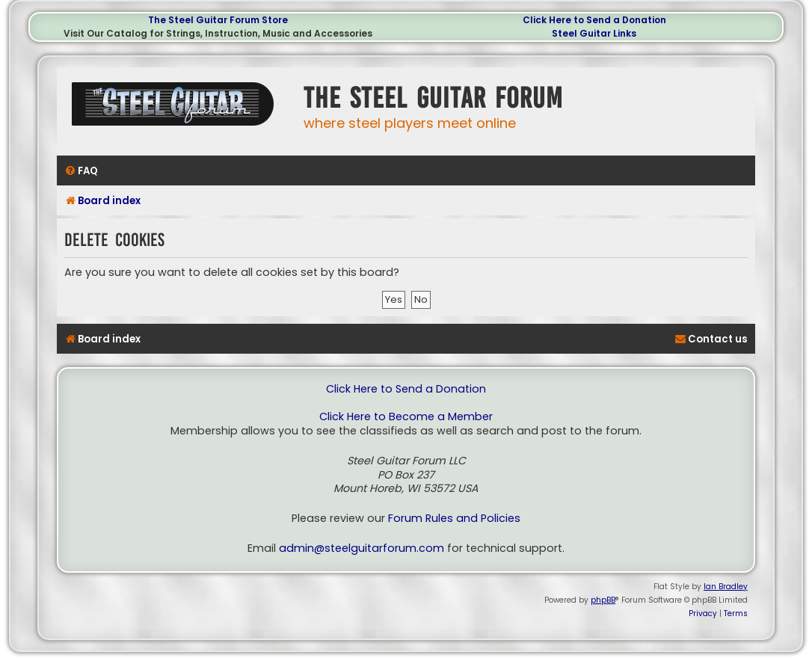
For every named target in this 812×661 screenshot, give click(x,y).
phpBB (603, 600)
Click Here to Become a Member (406, 417)
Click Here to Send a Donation (594, 20)
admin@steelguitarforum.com (362, 548)
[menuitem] (81, 171)
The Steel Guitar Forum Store (218, 20)
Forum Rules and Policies (454, 519)
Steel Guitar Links (594, 33)
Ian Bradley (726, 587)
